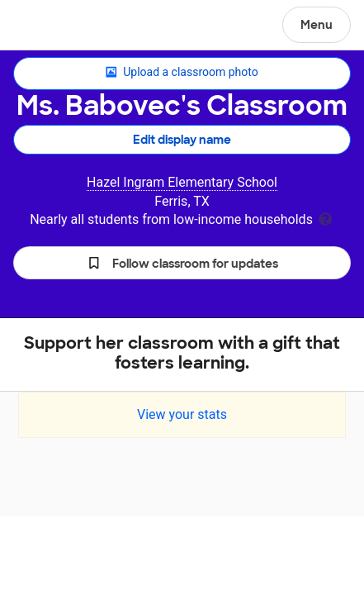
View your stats (182, 414)
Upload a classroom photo (182, 73)
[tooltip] (325, 218)
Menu (317, 25)
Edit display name (182, 140)
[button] (182, 263)
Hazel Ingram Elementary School (182, 182)
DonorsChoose (52, 26)
